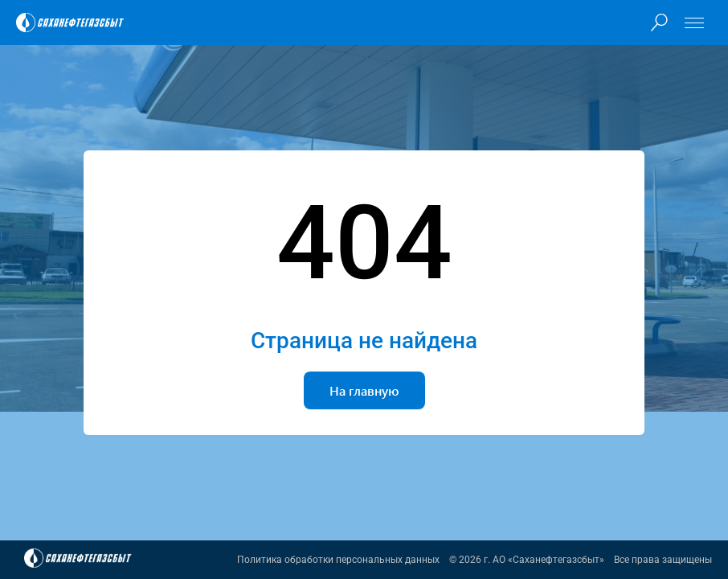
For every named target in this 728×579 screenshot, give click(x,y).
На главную (364, 390)
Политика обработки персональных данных (338, 560)
